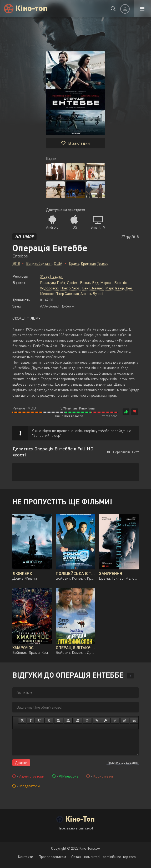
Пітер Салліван (67, 293)
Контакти (26, 857)
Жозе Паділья (51, 276)
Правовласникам (52, 857)
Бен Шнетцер (93, 288)
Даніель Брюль (79, 282)
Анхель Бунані (92, 293)
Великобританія (39, 263)
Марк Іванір (115, 288)
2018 (16, 263)
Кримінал (88, 263)
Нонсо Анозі (70, 288)
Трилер (103, 263)
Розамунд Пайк (53, 282)
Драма (74, 263)
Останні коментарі (86, 857)
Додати (21, 762)
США (58, 263)
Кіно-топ (32, 8)
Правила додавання (123, 762)
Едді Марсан (102, 282)
